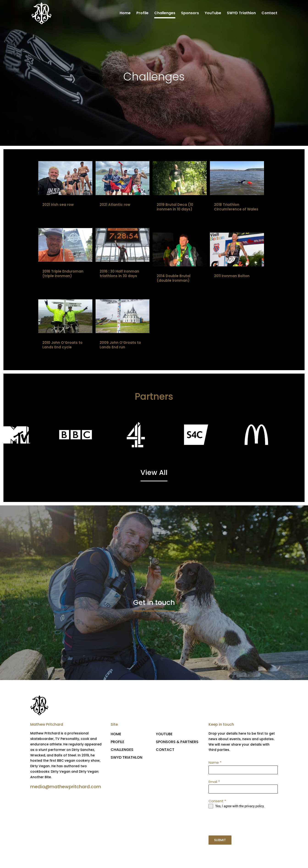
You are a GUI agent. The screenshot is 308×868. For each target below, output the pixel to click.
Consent (217, 801)
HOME (116, 734)
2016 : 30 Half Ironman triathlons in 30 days (119, 274)
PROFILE (117, 742)
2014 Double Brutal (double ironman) (174, 279)
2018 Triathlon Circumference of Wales (236, 207)
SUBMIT (220, 840)
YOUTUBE (164, 734)
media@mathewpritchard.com (66, 787)
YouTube (213, 14)
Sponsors (190, 14)
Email (214, 782)
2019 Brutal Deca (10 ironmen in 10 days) (175, 207)
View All (154, 473)
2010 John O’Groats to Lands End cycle (62, 346)
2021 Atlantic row (115, 205)
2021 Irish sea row (58, 205)
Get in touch (154, 603)
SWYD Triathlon (241, 14)
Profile (142, 14)
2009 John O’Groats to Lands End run (120, 346)
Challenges (165, 14)
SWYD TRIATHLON (126, 758)
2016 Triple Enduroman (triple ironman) (63, 274)
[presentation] (243, 822)
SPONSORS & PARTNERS (177, 742)
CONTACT (165, 750)
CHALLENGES (122, 750)
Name (215, 763)
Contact (269, 14)
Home (125, 14)
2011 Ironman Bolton (232, 276)
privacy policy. (254, 807)
